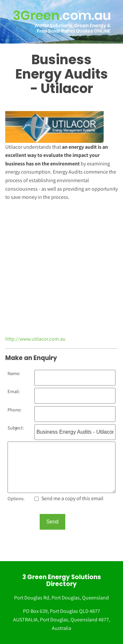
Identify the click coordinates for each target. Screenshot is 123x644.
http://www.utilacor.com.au (35, 339)
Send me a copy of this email (69, 498)
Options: (16, 498)
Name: (14, 373)
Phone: (14, 410)
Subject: (16, 428)
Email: (14, 391)
